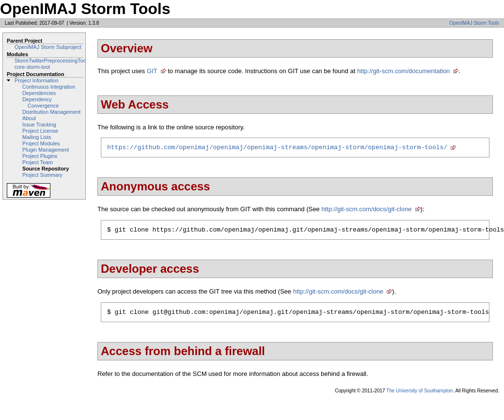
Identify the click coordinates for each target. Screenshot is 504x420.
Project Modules (41, 143)
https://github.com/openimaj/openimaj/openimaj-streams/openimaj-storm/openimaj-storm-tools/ (277, 148)
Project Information (37, 80)
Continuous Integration (49, 87)
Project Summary (42, 175)
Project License (40, 131)
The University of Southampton (419, 395)
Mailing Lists (37, 137)
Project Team (38, 162)
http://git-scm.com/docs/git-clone (366, 210)
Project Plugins (40, 156)
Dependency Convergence (40, 102)
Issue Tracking (39, 124)
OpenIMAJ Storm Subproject (48, 47)
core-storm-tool (32, 67)
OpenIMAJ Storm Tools (474, 23)
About (29, 118)
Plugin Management (46, 150)
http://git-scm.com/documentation (403, 71)
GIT (152, 71)
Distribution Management (51, 112)
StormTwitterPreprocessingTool (51, 61)
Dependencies (39, 93)
